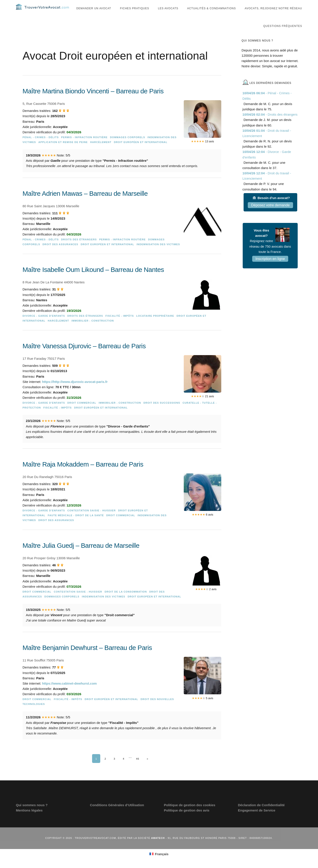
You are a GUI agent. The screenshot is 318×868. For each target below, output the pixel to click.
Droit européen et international (141, 151)
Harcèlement (101, 151)
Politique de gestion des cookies (190, 814)
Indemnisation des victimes (158, 253)
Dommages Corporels (128, 146)
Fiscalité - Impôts (120, 325)
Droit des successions (162, 412)
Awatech (158, 847)
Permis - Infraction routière (84, 146)
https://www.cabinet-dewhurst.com (69, 692)
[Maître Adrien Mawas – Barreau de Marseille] (122, 229)
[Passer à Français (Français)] (159, 863)
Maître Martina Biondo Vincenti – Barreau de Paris (93, 100)
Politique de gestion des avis (187, 819)
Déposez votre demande (270, 214)
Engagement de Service (256, 819)
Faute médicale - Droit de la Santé (76, 524)
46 (138, 768)
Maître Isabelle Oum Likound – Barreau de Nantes (93, 278)
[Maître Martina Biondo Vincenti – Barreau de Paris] (122, 140)
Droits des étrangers (79, 248)
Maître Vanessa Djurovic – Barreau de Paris (84, 355)
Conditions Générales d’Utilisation (117, 814)
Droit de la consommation (126, 601)
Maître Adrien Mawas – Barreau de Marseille (85, 202)
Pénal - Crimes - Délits (41, 146)
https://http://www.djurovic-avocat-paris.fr (75, 391)
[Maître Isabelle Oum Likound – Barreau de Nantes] (122, 305)
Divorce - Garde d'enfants (44, 325)
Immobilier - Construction (93, 330)
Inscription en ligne (270, 268)
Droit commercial (82, 412)
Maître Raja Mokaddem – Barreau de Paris (83, 473)
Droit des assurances (61, 253)
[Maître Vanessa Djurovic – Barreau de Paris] (122, 403)
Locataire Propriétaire (155, 325)
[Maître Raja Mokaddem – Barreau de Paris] (122, 503)
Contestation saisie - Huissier (92, 519)
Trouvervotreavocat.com (42, 11)
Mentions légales (29, 819)
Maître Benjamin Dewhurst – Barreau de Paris (87, 656)
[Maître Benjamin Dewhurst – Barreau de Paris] (122, 702)
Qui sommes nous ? (32, 814)
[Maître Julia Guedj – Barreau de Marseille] (122, 594)
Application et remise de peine (63, 151)
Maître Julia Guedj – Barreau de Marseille (81, 554)
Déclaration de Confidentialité (261, 814)
